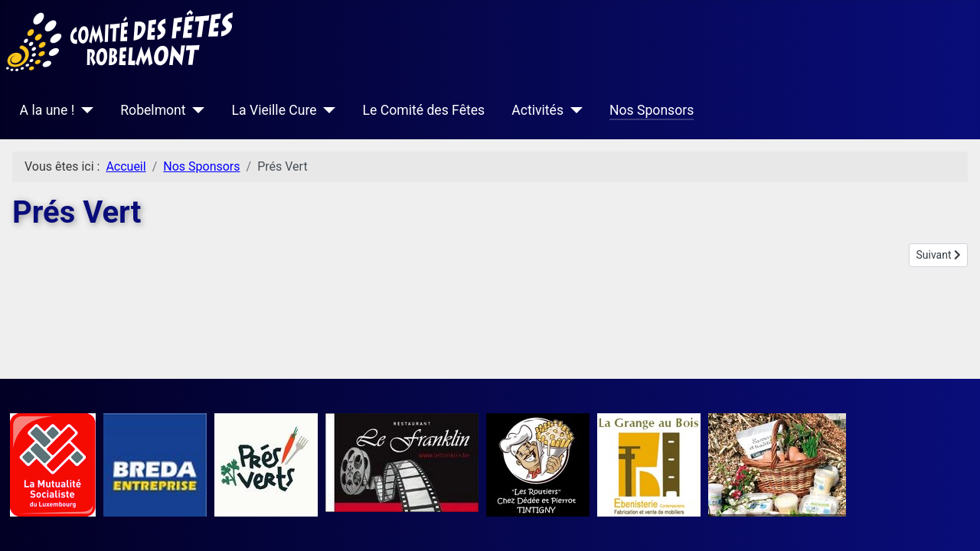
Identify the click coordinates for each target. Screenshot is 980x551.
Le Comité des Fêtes (424, 110)
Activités (537, 110)
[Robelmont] (196, 110)
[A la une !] (84, 110)
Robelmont (153, 110)
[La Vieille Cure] (327, 110)
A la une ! (47, 110)
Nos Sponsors (652, 110)
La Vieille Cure (274, 110)
